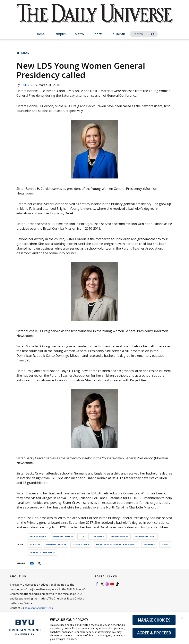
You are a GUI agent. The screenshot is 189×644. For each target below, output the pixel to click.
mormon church (56, 544)
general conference (42, 552)
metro (165, 544)
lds (82, 536)
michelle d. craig (145, 536)
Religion (23, 53)
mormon (35, 544)
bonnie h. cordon (63, 536)
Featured (149, 544)
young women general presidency (116, 544)
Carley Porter (30, 85)
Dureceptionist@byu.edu (41, 608)
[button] (183, 619)
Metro (79, 34)
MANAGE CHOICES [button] (154, 620)
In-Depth (118, 34)
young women (81, 544)
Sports (98, 34)
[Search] (144, 34)
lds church (97, 536)
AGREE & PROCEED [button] (154, 633)
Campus (60, 34)
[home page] (95, 17)
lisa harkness (120, 536)
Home (40, 34)
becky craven (38, 536)
